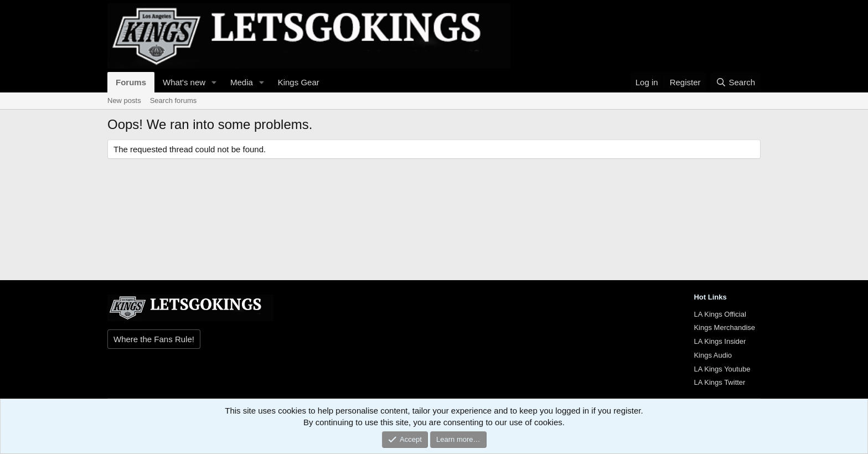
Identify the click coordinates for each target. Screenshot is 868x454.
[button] (214, 82)
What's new (184, 82)
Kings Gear (299, 82)
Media (242, 82)
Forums (131, 82)
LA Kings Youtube (722, 369)
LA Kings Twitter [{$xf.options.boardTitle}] (719, 382)
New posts (124, 100)
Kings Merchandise (724, 327)
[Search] (735, 82)
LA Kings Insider (720, 341)
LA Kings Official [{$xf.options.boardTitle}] (720, 314)
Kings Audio (713, 355)
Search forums (174, 100)
